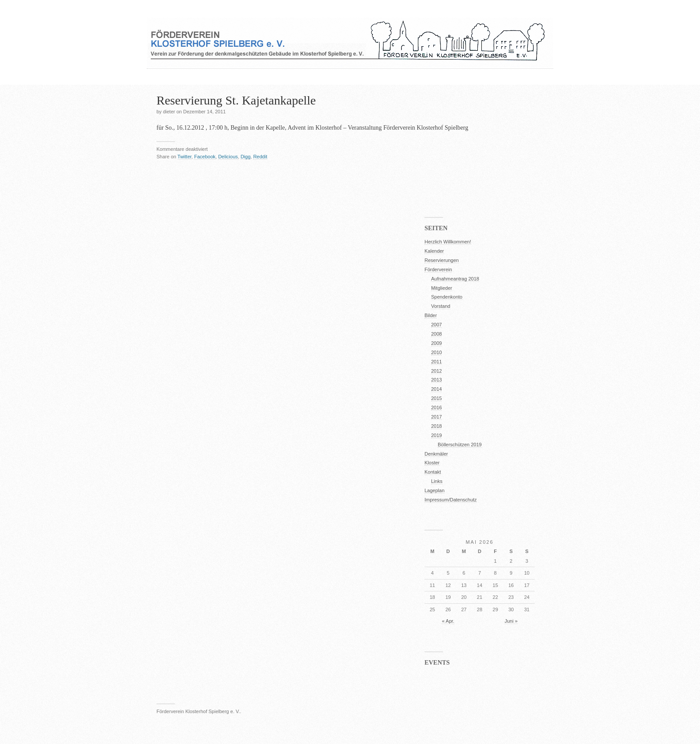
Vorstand (441, 306)
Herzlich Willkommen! (448, 242)
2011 (436, 362)
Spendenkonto (447, 297)
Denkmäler (436, 454)
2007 (436, 325)
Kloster (432, 463)
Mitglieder (442, 288)
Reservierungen (442, 260)
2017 (436, 417)
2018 (436, 426)
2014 (436, 389)
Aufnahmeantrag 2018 (455, 279)
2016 (436, 408)
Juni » (511, 621)
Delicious (228, 157)
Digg (246, 157)
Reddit (260, 157)
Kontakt (433, 472)
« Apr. (448, 621)
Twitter (185, 157)
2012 (436, 371)
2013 (436, 380)
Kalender (434, 251)
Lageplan (434, 490)
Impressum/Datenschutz (451, 500)
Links (437, 481)
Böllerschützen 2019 (460, 445)
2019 (436, 435)
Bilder (431, 315)
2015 (436, 398)
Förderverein (438, 269)
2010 (436, 352)
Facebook (205, 157)
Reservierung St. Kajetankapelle (236, 100)
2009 (436, 343)
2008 (436, 334)
